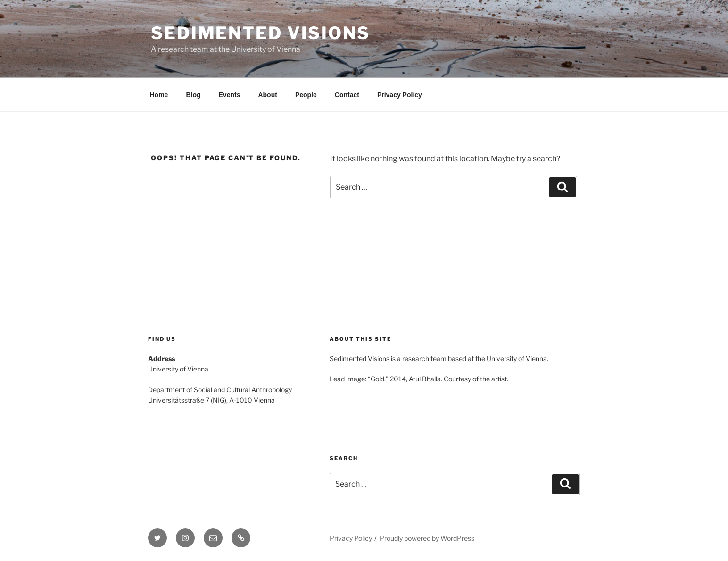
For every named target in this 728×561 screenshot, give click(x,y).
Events (230, 95)
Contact (347, 95)
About (267, 95)
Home (159, 95)
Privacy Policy (400, 95)
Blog (193, 95)
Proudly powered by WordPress (427, 538)
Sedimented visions (261, 33)
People (306, 95)
